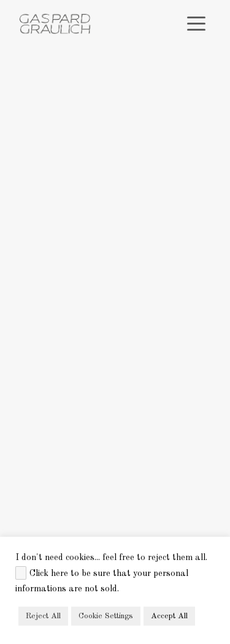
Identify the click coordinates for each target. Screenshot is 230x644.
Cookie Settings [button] (106, 616)
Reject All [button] (43, 616)
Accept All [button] (169, 616)
